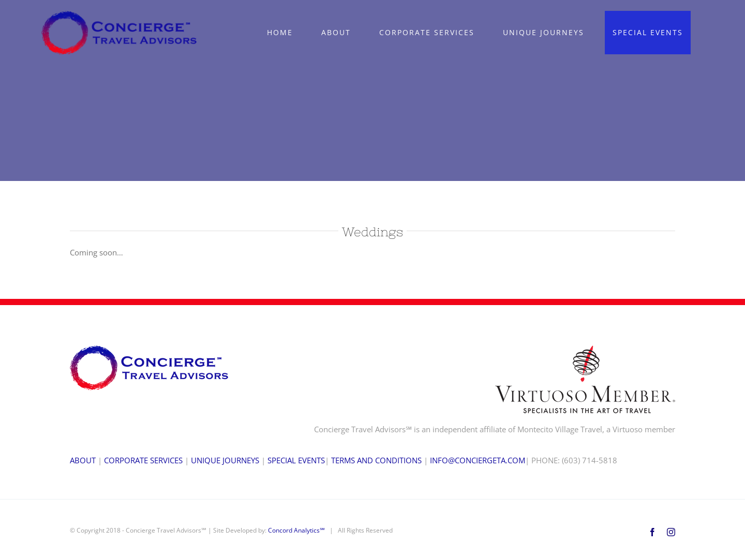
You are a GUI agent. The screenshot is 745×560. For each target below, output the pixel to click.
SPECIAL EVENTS (296, 460)
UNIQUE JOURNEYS (225, 460)
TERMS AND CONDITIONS (376, 460)
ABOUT (83, 460)
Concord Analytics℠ (296, 530)
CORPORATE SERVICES (143, 460)
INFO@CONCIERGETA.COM (478, 460)
